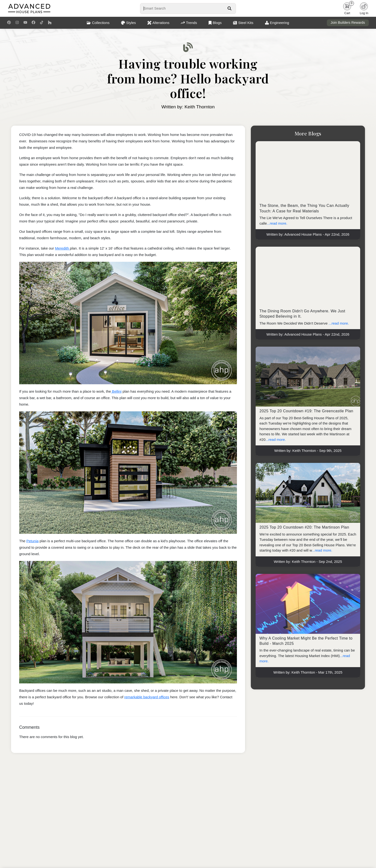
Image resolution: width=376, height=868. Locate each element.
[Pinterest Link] (9, 23)
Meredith (62, 248)
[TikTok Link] (42, 23)
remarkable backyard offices (147, 697)
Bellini (116, 391)
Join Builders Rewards (348, 23)
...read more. (277, 223)
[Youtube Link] (25, 23)
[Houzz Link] (50, 23)
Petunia (32, 541)
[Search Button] (229, 8)
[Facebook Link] (33, 23)
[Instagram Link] (17, 23)
